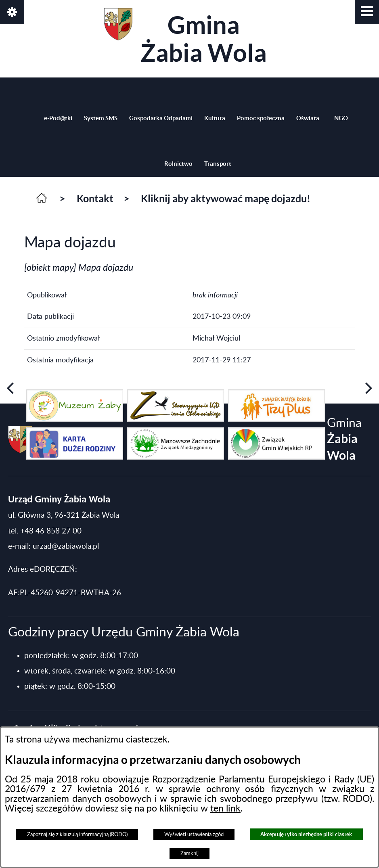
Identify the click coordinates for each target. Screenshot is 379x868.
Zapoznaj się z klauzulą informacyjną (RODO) (77, 835)
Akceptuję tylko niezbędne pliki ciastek (306, 834)
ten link (225, 809)
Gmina (185, 37)
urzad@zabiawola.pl (66, 547)
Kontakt (95, 199)
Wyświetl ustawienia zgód (194, 835)
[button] (367, 12)
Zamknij (189, 853)
